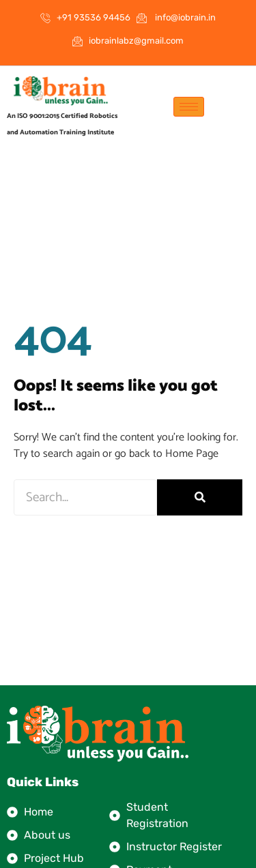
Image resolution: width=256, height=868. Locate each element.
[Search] (200, 497)
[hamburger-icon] (189, 107)
